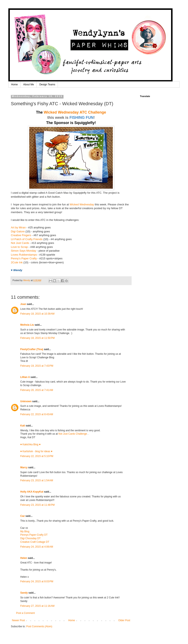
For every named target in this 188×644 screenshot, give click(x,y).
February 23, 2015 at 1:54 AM (37, 480)
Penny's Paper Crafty (24, 258)
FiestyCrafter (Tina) (32, 349)
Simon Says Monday (23, 251)
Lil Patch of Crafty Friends (27, 239)
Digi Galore (18, 231)
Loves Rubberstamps (24, 255)
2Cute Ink (17, 262)
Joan (23, 304)
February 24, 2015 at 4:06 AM (37, 547)
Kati (23, 426)
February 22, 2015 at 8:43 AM (37, 414)
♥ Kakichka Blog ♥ (30, 444)
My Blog (25, 531)
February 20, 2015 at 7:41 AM (37, 390)
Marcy (24, 467)
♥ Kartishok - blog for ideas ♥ (36, 451)
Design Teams (47, 85)
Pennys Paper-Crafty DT (34, 535)
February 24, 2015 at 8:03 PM (37, 581)
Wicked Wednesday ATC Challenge (75, 112)
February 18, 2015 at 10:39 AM (37, 314)
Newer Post (18, 620)
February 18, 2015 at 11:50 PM (37, 338)
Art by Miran (18, 227)
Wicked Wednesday (82, 204)
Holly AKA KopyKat (32, 492)
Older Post (124, 620)
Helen (24, 558)
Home (14, 85)
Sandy (24, 593)
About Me (29, 85)
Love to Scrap (19, 247)
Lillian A (25, 377)
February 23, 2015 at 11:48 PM (37, 505)
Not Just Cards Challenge (73, 434)
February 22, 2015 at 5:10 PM (37, 456)
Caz (22, 516)
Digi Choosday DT (30, 538)
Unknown (26, 401)
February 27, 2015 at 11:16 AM (37, 606)
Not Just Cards (20, 243)
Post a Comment (25, 613)
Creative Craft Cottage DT (35, 542)
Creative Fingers (21, 235)
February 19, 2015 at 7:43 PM (37, 366)
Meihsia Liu (27, 325)
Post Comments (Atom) (39, 626)
